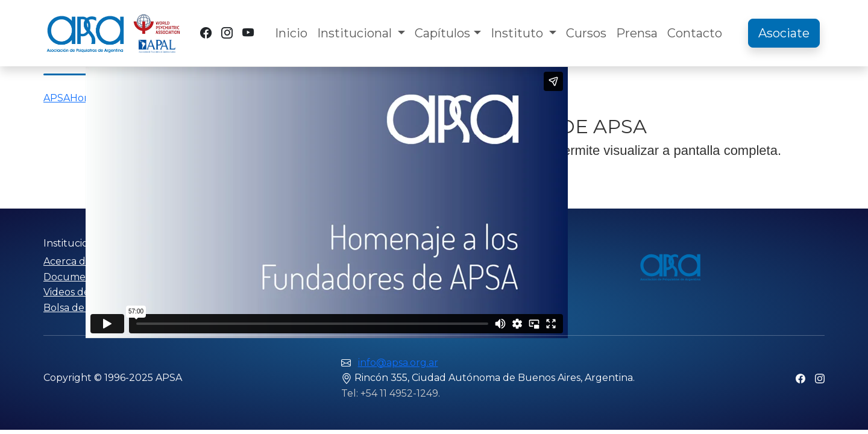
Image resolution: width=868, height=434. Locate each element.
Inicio (291, 33)
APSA (57, 98)
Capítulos (442, 33)
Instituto (518, 33)
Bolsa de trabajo (82, 308)
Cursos (586, 33)
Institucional (356, 33)
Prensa (637, 33)
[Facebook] (206, 33)
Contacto (695, 33)
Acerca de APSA (82, 261)
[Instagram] (227, 33)
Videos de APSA (81, 292)
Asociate (784, 33)
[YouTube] (248, 33)
